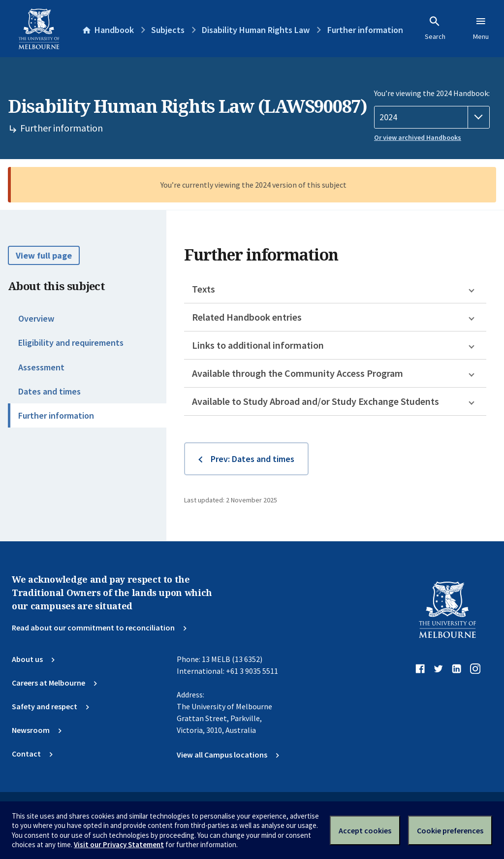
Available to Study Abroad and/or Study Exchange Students (315, 401)
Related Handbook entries (247, 317)
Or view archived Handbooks (418, 137)
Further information (56, 415)
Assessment (41, 367)
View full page (44, 255)
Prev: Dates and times (252, 459)
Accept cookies (365, 830)
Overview (36, 318)
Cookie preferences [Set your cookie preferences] (450, 830)
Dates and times (49, 391)
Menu (481, 28)
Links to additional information (258, 345)
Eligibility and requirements (71, 343)
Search (435, 28)
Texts (204, 289)
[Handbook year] (432, 117)
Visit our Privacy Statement (119, 844)
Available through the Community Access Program (298, 373)
